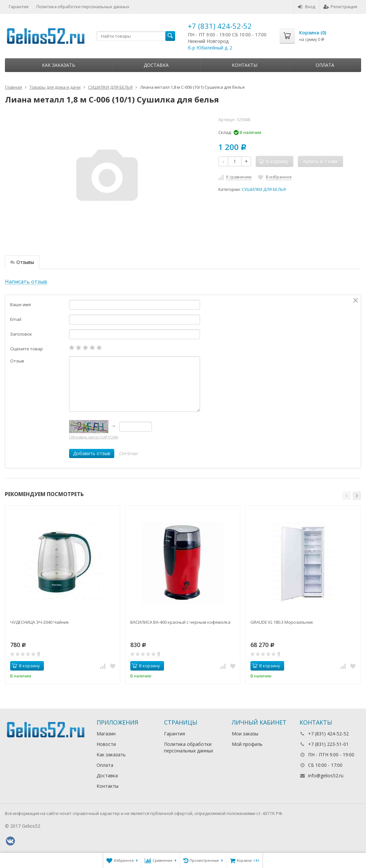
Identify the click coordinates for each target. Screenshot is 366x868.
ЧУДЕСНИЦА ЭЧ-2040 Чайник (40, 622)
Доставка (156, 65)
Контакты (245, 65)
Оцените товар (27, 349)
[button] (346, 496)
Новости (106, 744)
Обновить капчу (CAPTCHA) (94, 437)
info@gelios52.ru (326, 776)
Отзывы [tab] (22, 262)
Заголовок (21, 334)
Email (16, 319)
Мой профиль (247, 744)
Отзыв (17, 361)
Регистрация (340, 7)
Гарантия (19, 7)
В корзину (26, 666)
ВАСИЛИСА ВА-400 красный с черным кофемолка (180, 622)
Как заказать (59, 65)
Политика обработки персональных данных (83, 7)
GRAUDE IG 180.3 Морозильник (282, 622)
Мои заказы (245, 734)
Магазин (106, 734)
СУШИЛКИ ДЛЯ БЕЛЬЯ (264, 189)
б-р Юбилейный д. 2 (210, 48)
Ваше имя (20, 305)
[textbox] (136, 36)
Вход (307, 7)
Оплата (325, 65)
